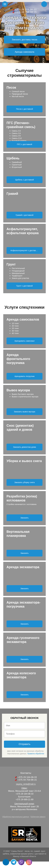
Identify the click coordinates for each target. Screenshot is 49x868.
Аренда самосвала (24, 52)
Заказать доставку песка (24, 40)
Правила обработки (36, 754)
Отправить (24, 744)
